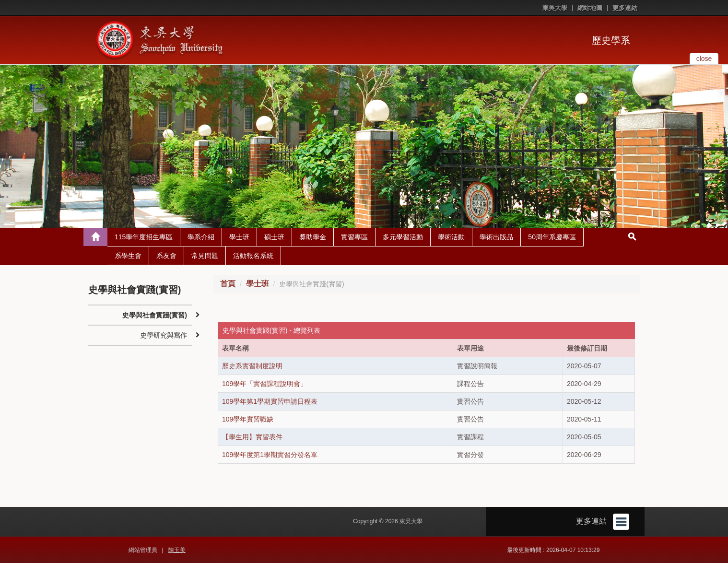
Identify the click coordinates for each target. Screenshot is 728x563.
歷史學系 (611, 40)
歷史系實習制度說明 (252, 366)
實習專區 (354, 237)
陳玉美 (177, 550)
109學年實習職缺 (248, 419)
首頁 (228, 284)
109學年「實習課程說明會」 (264, 384)
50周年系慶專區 (552, 237)
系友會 (166, 256)
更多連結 (625, 8)
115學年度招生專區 (144, 237)
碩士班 (274, 237)
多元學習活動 (403, 237)
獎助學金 (313, 237)
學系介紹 (201, 237)
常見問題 (205, 256)
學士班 (239, 237)
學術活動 (451, 237)
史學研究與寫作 (164, 335)
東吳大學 (555, 8)
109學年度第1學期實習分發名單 (270, 455)
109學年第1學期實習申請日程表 (270, 401)
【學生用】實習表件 (252, 437)
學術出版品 (496, 237)
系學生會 (128, 256)
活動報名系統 (253, 256)
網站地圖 (590, 8)
